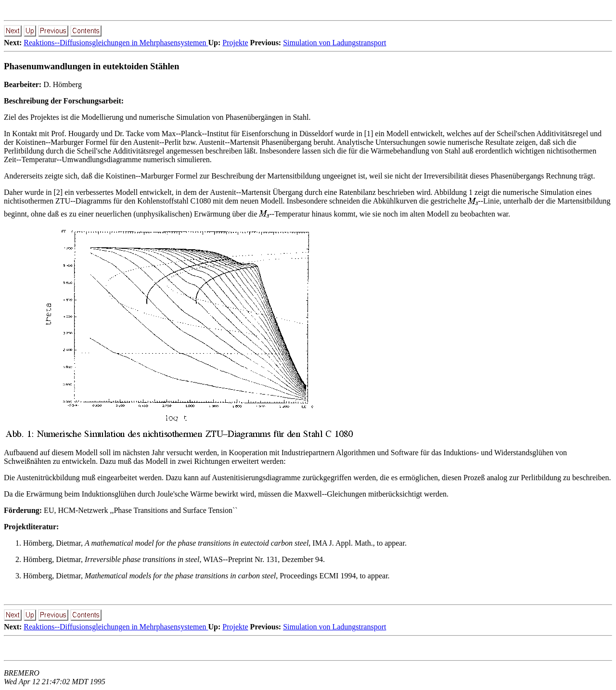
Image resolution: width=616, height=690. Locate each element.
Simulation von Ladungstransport (334, 43)
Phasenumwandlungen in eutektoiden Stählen (91, 66)
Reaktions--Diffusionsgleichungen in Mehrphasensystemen (116, 43)
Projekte (235, 43)
